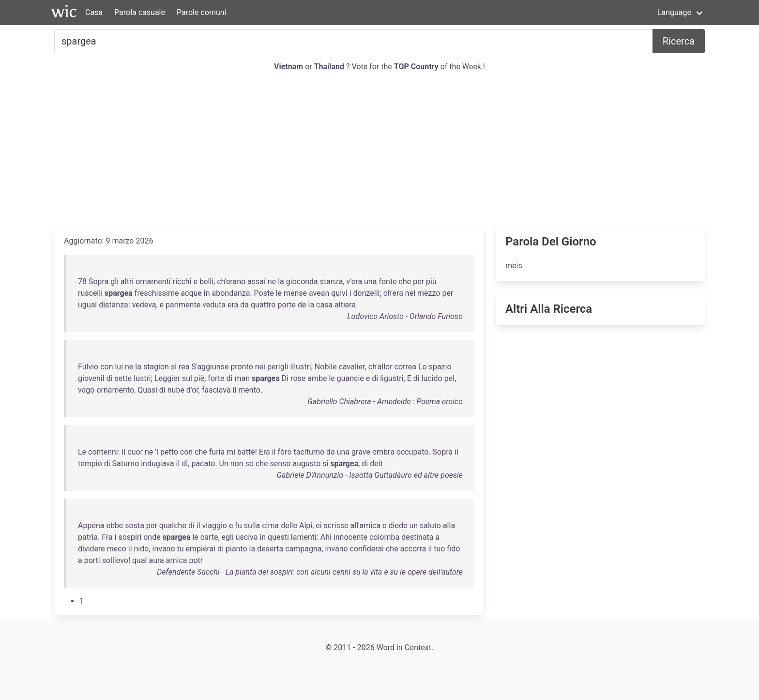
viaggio (215, 525)
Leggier (167, 378)
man (242, 378)
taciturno (309, 452)
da (244, 305)
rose (298, 378)
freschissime (157, 293)
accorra (413, 549)
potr (196, 560)
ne (272, 282)
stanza (332, 282)
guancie (350, 378)
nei (260, 367)
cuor (135, 452)
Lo (423, 367)
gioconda (302, 282)
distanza (114, 305)
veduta (214, 305)
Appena (91, 525)
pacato (203, 464)
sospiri (130, 537)
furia (217, 452)
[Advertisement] (379, 149)
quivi (339, 293)
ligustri (392, 378)
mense (295, 293)
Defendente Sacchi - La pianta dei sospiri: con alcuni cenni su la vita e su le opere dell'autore (310, 572)
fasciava (216, 390)
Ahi (326, 537)
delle (289, 525)
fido (453, 549)
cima (270, 525)
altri (127, 282)
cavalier (352, 367)
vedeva (144, 305)
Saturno (126, 464)
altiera (345, 305)
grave (361, 452)
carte (209, 537)
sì (174, 367)
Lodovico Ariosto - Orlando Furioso (405, 316)
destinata (417, 537)
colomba (384, 537)
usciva (247, 537)
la (281, 282)
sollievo (115, 560)
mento (249, 390)
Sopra (99, 282)
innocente (350, 537)
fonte (387, 282)
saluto (430, 525)
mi (231, 452)
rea (184, 367)
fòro (284, 452)
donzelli (367, 293)
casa (324, 305)
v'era (355, 282)
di (110, 378)
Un (224, 464)
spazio (440, 367)
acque (191, 293)
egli (228, 537)
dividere (91, 549)
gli (114, 282)
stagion (156, 367)
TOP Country (416, 67)
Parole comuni (202, 12)
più (431, 282)
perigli (278, 367)
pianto (236, 549)
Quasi (147, 390)
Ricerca (679, 41)
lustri (142, 378)
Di (285, 378)
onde (152, 537)
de (302, 305)
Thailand (330, 67)
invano (164, 549)
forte (216, 378)
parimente (183, 305)
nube (176, 390)
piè (199, 378)
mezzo (429, 293)
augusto (306, 464)
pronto (242, 367)
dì (185, 464)
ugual (87, 305)
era (233, 305)
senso (281, 464)
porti (92, 560)
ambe (317, 378)
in (207, 293)
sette (123, 378)
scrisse (336, 525)
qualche (173, 525)
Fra (107, 537)
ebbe (114, 525)
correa (405, 367)
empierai (201, 549)
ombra (383, 452)
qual (140, 560)
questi (278, 537)
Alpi (306, 525)
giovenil (91, 378)
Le (82, 452)
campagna (303, 549)
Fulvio (88, 367)
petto (169, 452)
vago (86, 390)
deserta (270, 549)
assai (257, 282)
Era (265, 452)
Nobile (326, 367)
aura (156, 560)
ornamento (115, 390)
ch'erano (231, 282)
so (250, 464)
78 (82, 282)
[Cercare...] (354, 41)
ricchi (182, 282)
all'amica (366, 525)
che (405, 282)
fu (238, 525)
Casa (94, 12)
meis (514, 266)
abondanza (231, 293)
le (279, 293)
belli (206, 282)
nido (142, 549)
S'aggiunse (210, 367)
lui (119, 367)
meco (117, 549)
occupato (413, 452)
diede (398, 525)
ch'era (393, 293)
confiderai (367, 549)
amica (177, 560)
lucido (432, 378)
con (106, 367)
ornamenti (153, 282)
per (418, 282)
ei (319, 525)
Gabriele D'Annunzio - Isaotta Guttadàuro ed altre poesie (370, 475)
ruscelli (90, 293)
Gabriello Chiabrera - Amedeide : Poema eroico (385, 402)
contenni (103, 452)
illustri (300, 367)
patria (88, 537)
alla (449, 525)
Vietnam (289, 67)
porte (287, 305)
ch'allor (380, 367)
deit (376, 464)
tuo (439, 549)
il (235, 390)
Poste (264, 293)
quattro (263, 305)
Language (674, 12)
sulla (252, 525)
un (413, 525)
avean (319, 293)
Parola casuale (140, 12)
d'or (192, 390)
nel (410, 293)
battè (246, 452)
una (370, 282)
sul (187, 378)
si (325, 464)
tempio (90, 464)
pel (449, 378)
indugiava (157, 464)
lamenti (304, 537)
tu (181, 549)
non (237, 464)
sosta (135, 525)
